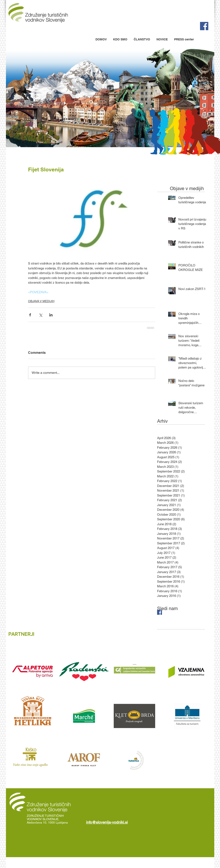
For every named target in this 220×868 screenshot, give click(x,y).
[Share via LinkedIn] (51, 315)
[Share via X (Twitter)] (40, 315)
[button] (120, 39)
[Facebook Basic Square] (160, 612)
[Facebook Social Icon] (204, 26)
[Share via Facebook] (30, 315)
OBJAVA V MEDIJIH (41, 301)
